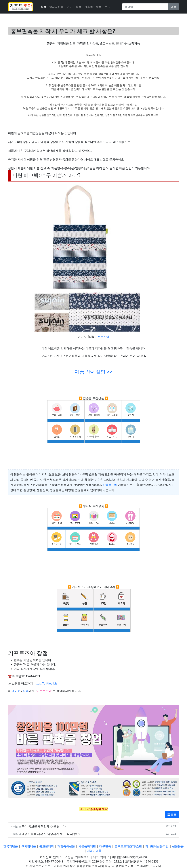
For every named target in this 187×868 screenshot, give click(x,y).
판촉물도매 (110, 485)
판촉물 (42, 7)
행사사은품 (56, 7)
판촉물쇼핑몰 (93, 7)
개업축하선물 (66, 846)
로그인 (109, 7)
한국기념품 (11, 846)
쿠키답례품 (29, 846)
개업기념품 (94, 851)
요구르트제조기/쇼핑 (128, 846)
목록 (172, 815)
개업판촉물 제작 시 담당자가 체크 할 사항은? (51, 834)
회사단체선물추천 (157, 846)
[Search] (145, 7)
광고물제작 (47, 846)
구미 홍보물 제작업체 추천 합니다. (44, 826)
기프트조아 (102, 337)
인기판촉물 (74, 7)
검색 (174, 7)
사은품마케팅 (87, 846)
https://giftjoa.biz (45, 683)
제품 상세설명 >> (93, 372)
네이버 (16, 691)
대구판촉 (105, 846)
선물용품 (178, 846)
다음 (26, 691)
